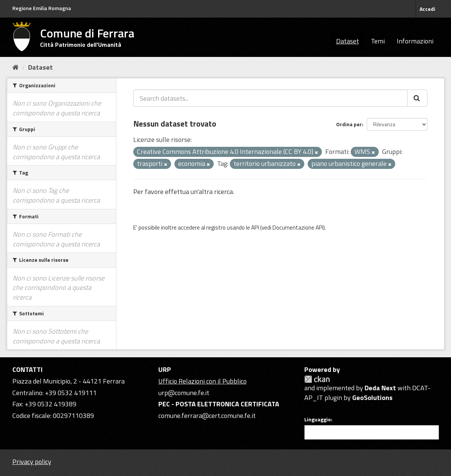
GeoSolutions (372, 398)
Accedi (427, 9)
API (255, 228)
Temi (378, 41)
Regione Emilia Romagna (42, 8)
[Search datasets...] (270, 98)
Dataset (348, 41)
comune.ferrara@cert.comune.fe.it (207, 416)
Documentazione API (298, 228)
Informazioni (415, 41)
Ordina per (349, 124)
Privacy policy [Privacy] (32, 462)
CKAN (317, 379)
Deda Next (380, 388)
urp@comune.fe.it (184, 393)
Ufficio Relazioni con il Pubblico (202, 381)
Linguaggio (318, 419)
